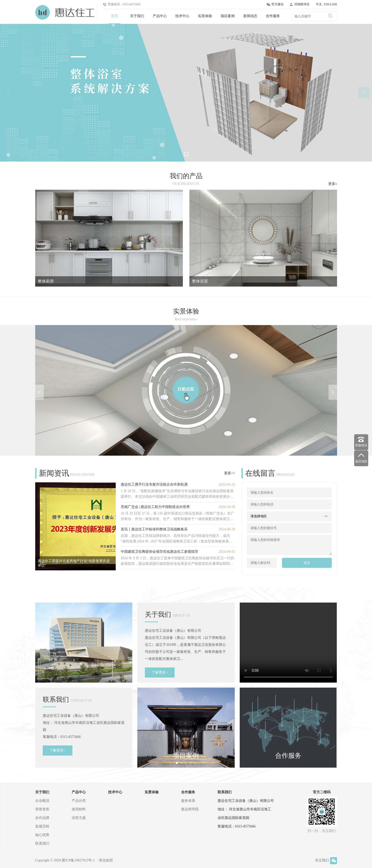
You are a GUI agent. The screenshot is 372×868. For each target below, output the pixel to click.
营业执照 (106, 860)
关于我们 (137, 16)
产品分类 (79, 801)
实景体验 (205, 16)
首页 (114, 16)
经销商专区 (300, 4)
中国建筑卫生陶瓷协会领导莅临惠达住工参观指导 (159, 552)
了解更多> (160, 672)
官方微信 (275, 4)
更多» (333, 184)
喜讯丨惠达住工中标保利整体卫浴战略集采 (154, 529)
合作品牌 (42, 818)
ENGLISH (330, 4)
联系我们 (42, 843)
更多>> (230, 473)
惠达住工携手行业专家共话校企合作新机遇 (154, 484)
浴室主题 (79, 818)
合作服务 (273, 16)
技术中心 (182, 16)
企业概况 (42, 801)
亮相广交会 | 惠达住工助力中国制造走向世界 (155, 507)
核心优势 (42, 835)
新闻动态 (250, 16)
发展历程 (42, 826)
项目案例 (228, 16)
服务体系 (188, 801)
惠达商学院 (190, 809)
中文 (319, 4)
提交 (307, 563)
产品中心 (160, 16)
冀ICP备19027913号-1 (78, 860)
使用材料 (79, 809)
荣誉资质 (42, 809)
